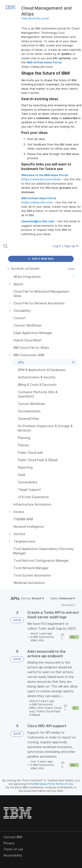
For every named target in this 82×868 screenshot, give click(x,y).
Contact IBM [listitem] (13, 837)
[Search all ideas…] (26, 246)
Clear (71, 269)
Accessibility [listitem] (13, 855)
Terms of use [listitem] (13, 849)
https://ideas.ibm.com (37, 202)
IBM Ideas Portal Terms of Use (54, 784)
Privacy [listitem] (9, 843)
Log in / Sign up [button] (66, 246)
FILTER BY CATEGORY (23, 269)
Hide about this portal (35, 18)
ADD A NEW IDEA (41, 259)
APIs (41, 640)
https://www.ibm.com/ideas (41, 179)
